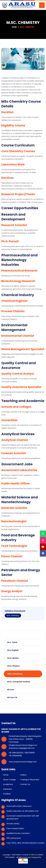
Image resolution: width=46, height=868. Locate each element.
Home (14, 27)
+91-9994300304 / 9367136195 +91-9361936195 (22, 754)
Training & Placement (30, 780)
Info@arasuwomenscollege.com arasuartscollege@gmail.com (23, 747)
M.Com (11, 690)
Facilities (7, 794)
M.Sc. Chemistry (15, 674)
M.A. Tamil (12, 642)
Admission (8, 789)
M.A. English (13, 650)
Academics (8, 784)
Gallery (23, 775)
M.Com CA (12, 697)
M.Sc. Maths (13, 658)
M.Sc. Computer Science (19, 682)
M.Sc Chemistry (13, 615)
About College (9, 780)
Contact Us (25, 784)
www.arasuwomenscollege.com (23, 762)
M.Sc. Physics (13, 666)
